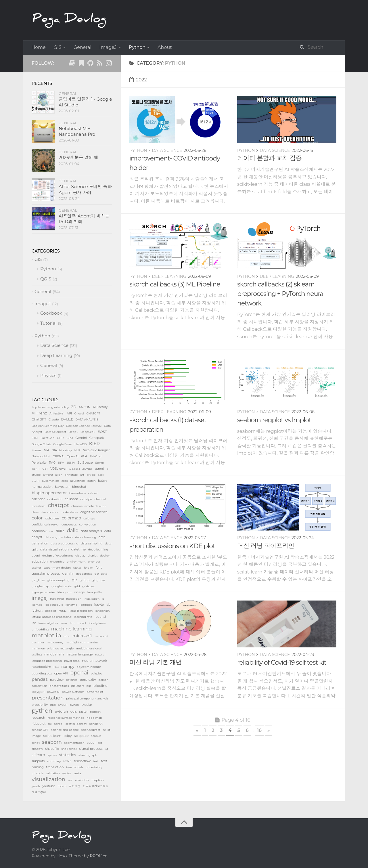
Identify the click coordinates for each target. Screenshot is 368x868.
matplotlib (46, 635)
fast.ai (77, 568)
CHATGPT (93, 413)
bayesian (62, 487)
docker (105, 556)
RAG (52, 463)
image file (95, 592)
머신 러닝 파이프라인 (266, 546)
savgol (59, 724)
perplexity (88, 680)
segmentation (74, 743)
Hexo (62, 856)
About (165, 47)
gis (75, 580)
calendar (38, 499)
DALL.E (67, 419)
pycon (63, 705)
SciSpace (85, 462)
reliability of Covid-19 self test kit (282, 663)
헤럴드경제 (39, 792)
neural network (94, 661)
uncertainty (94, 767)
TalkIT (36, 469)
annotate (71, 475)
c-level (93, 493)
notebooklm (41, 667)
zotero (62, 786)
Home (39, 47)
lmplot (82, 623)
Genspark (97, 438)
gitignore (99, 580)
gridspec (89, 586)
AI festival (57, 413)
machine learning (71, 629)
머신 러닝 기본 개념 (156, 663)
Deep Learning (169, 276)
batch (92, 481)
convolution (88, 524)
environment (76, 562)
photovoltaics (59, 686)
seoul (91, 743)
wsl (70, 780)
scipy (68, 736)
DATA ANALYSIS (87, 419)
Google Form (63, 444)
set (100, 743)
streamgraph (88, 755)
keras (62, 611)
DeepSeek (88, 432)
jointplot (86, 605)
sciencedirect (91, 730)
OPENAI (58, 456)
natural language (80, 654)
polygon (38, 692)
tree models (75, 767)
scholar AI (96, 724)
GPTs (61, 438)
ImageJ (108, 47)
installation (92, 599)
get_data (101, 574)
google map (40, 586)
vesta (77, 773)
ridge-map (94, 718)
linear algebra (48, 623)
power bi (53, 692)
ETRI (35, 438)
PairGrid (96, 456)
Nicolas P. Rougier (96, 450)
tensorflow (82, 761)
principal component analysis (87, 698)
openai (79, 673)
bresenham (78, 493)
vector (67, 773)
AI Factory (100, 407)
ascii (101, 475)
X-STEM (74, 469)
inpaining (57, 599)
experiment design (57, 568)
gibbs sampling (58, 580)
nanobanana (54, 654)
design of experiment (58, 556)
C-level (79, 413)
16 (259, 730)
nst (56, 667)
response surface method (66, 718)
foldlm (89, 568)
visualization (48, 779)
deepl (36, 556)
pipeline (100, 686)
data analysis (91, 531)
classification (50, 512)
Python (137, 47)
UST (45, 469)
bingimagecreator (49, 493)
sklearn (38, 755)
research (38, 718)
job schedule (54, 605)
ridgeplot (39, 724)
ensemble (57, 562)
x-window (82, 780)
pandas (40, 679)
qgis (74, 712)
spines (52, 755)
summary (54, 761)
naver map (72, 661)
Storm (100, 463)
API (69, 413)
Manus (37, 450)
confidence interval (45, 524)
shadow (37, 749)
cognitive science (94, 512)
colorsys (89, 518)
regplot (95, 712)
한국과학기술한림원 (96, 786)
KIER (94, 444)
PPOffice (98, 856)
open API (61, 673)
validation (53, 773)
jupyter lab (102, 605)
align (59, 475)
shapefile (52, 749)
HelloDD (80, 444)
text (96, 761)
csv (51, 531)
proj (53, 705)
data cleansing (86, 537)
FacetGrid (48, 438)
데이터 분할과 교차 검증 (269, 158)
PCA (84, 456)
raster (83, 712)
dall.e (60, 531)
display (80, 556)
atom (36, 481)
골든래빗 (74, 786)
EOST (102, 432)
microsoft (82, 636)
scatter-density (76, 724)
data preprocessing (64, 543)
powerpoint (95, 692)
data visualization (54, 549)
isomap (37, 605)
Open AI (73, 456)
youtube (49, 786)
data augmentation (59, 537)
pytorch (61, 711)
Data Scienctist (55, 432)
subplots (38, 761)
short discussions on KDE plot (172, 546)
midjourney (55, 642)
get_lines (38, 580)
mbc (67, 636)
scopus (96, 736)
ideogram (65, 592)
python (42, 711)
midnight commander (82, 642)
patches (72, 680)
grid (77, 586)
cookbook (39, 531)
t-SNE (67, 761)
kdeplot (51, 611)
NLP (77, 450)
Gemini (81, 438)
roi (50, 724)
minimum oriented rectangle (53, 648)
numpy (68, 667)
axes (65, 481)
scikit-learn (52, 736)
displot (93, 556)
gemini (68, 573)
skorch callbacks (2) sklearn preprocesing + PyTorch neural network (281, 294)
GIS (58, 47)
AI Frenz (39, 413)
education (40, 561)
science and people (65, 730)
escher (36, 568)
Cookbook (51, 313)
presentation (48, 698)
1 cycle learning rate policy (50, 407)
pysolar (87, 705)
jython (37, 610)
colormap (71, 518)
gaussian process (46, 573)
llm (72, 623)
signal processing (93, 749)
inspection (74, 599)
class (35, 512)
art (82, 475)
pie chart (78, 686)
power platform (73, 692)
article (91, 475)
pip (89, 686)
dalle (73, 530)
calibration (55, 499)
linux (64, 623)
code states (70, 512)
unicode (38, 773)
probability (40, 705)
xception (97, 780)
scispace (82, 736)
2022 (138, 80)
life (34, 623)
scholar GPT (40, 730)
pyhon (74, 705)
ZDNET (87, 469)
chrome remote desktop (89, 506)
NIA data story (62, 450)
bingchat (79, 487)
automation (50, 481)
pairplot (96, 673)
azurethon (78, 481)
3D (74, 407)
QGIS (46, 279)
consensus (69, 524)
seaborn (52, 742)
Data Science (167, 150)
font (99, 568)
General (83, 47)
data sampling (92, 543)
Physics (48, 375)
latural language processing (52, 617)
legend (100, 617)
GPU (70, 438)
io (103, 599)
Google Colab (41, 444)
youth (36, 786)
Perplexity (39, 463)
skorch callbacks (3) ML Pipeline (175, 284)
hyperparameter (43, 592)
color (37, 518)
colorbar (52, 518)
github (85, 580)
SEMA (71, 463)
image (79, 592)
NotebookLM (41, 456)
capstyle (86, 499)
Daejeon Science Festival (84, 426)
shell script (69, 749)
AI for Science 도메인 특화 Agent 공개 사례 (85, 189)
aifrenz (48, 475)
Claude (54, 419)
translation (55, 767)
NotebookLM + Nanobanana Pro (77, 131)
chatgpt (58, 505)
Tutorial (48, 323)
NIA (46, 450)
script (36, 743)
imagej (40, 598)
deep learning (98, 549)
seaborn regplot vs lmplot (274, 420)
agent (100, 469)
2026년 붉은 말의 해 (78, 157)
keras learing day (81, 611)
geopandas (84, 574)
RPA (61, 463)
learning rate (83, 617)
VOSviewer (59, 469)
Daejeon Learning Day (48, 426)
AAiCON (85, 407)
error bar (94, 562)
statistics (68, 755)
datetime (79, 549)
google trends (62, 586)
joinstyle (71, 605)
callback (71, 499)
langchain (103, 611)
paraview (57, 680)
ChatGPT (39, 419)
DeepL (73, 432)
